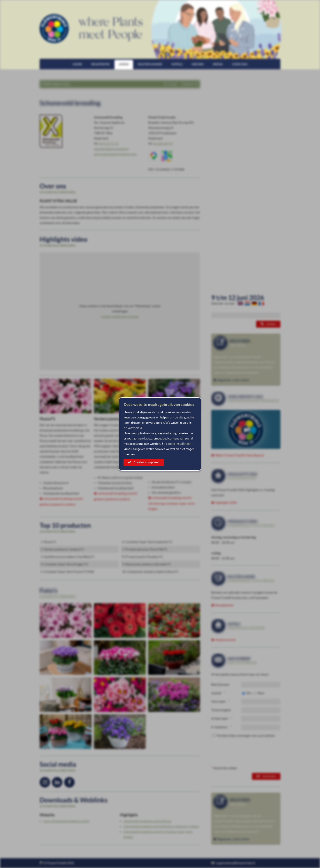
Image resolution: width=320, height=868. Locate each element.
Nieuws (198, 64)
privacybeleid (133, 428)
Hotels (177, 64)
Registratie (100, 64)
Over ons (240, 64)
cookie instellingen (179, 444)
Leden (124, 64)
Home (77, 64)
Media (218, 64)
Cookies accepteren (147, 462)
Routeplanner (150, 64)
